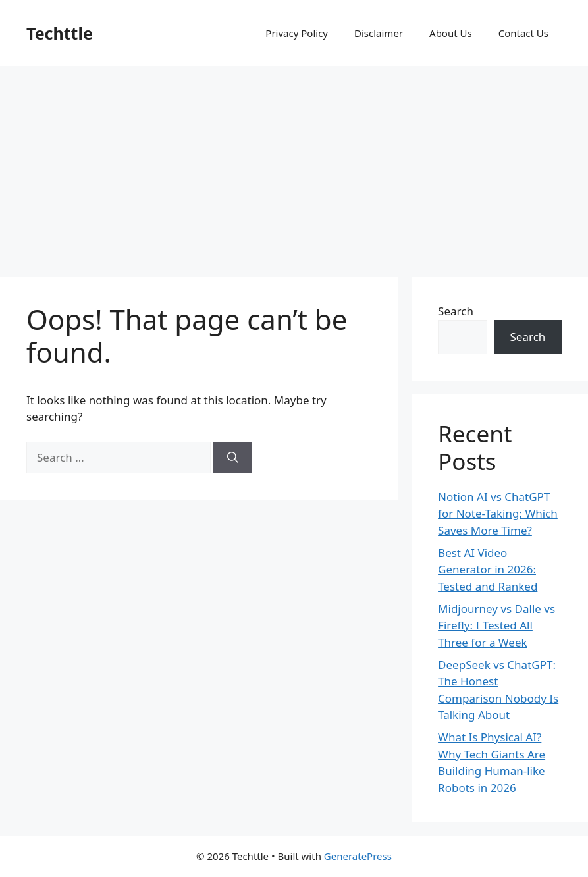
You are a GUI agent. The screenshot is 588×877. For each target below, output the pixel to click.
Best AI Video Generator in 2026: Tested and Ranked (488, 570)
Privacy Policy (297, 33)
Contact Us (523, 33)
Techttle (60, 33)
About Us (451, 33)
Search (456, 311)
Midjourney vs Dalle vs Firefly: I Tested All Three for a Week (496, 625)
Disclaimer (379, 33)
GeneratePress (358, 856)
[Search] (233, 458)
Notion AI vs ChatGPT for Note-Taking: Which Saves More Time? (498, 514)
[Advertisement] (294, 165)
